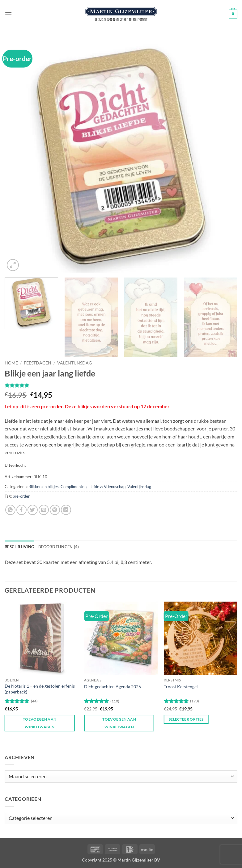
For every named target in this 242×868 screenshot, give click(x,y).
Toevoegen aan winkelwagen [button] (40, 723)
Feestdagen (38, 363)
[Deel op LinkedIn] (66, 510)
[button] (8, 14)
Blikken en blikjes (44, 487)
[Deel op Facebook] (21, 510)
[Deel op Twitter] (33, 510)
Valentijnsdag (74, 363)
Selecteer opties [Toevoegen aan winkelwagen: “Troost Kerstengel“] (186, 719)
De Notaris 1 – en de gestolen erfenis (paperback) (40, 689)
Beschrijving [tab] (19, 547)
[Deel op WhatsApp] (10, 510)
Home (11, 363)
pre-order (21, 496)
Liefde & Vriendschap (107, 487)
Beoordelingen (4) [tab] (59, 547)
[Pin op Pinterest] (55, 510)
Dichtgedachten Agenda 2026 (113, 687)
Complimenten (74, 487)
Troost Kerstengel (181, 687)
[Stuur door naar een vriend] (44, 510)
